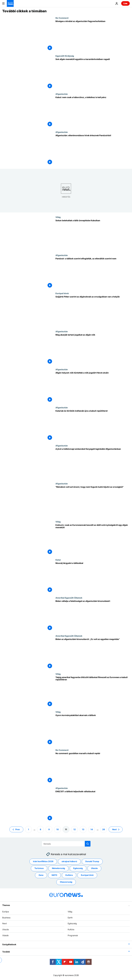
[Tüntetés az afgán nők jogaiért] (93, 349)
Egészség (72, 924)
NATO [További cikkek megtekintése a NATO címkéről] (54, 875)
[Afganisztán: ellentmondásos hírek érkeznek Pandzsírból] (93, 150)
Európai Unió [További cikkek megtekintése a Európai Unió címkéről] (87, 875)
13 (83, 829)
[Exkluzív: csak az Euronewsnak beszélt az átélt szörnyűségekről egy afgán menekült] (93, 540)
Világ (58, 217)
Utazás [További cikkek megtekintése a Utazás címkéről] (94, 868)
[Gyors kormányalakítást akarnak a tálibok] (93, 730)
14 (92, 829)
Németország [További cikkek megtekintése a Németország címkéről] (58, 868)
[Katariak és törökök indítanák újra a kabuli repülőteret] (93, 425)
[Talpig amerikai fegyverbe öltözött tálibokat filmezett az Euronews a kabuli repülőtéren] (93, 692)
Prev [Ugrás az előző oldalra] (18, 829)
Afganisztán (62, 94)
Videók (5, 935)
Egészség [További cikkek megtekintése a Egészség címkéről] (78, 868)
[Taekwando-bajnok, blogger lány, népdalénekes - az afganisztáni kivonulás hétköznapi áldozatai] (93, 463)
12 (75, 829)
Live (125, 3)
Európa (6, 912)
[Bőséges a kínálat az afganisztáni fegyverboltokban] (93, 36)
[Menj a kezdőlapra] (10, 3)
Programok (73, 935)
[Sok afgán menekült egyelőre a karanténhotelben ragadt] (93, 74)
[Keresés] (66, 844)
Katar (58, 560)
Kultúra (71, 929)
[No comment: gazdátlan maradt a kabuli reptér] (93, 768)
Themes (6, 905)
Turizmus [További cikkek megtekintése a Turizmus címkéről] (39, 868)
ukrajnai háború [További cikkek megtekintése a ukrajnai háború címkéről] (69, 861)
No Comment (62, 18)
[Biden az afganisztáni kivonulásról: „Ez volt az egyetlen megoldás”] (93, 654)
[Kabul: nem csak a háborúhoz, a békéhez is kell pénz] (93, 112)
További (6, 952)
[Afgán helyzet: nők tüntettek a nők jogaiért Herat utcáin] (93, 387)
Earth (70, 918)
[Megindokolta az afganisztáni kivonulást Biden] (93, 616)
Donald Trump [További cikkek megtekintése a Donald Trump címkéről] (92, 861)
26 (104, 829)
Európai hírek (62, 293)
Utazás (6, 929)
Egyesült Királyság (65, 56)
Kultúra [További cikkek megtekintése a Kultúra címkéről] (69, 875)
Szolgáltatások (9, 944)
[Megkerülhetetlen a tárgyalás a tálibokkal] (93, 578)
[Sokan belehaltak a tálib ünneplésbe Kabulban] (93, 235)
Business (6, 918)
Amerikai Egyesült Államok (69, 598)
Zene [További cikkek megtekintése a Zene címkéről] (41, 875)
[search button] (88, 844)
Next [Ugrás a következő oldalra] (114, 829)
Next (5, 924)
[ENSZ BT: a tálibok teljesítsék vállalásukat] (93, 806)
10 (58, 829)
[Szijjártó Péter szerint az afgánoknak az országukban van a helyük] (93, 311)
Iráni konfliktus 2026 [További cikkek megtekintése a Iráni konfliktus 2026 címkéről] (43, 861)
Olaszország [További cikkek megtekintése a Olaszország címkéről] (66, 882)
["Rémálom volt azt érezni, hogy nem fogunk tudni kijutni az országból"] (93, 501)
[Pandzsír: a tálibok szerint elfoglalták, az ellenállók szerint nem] (93, 273)
